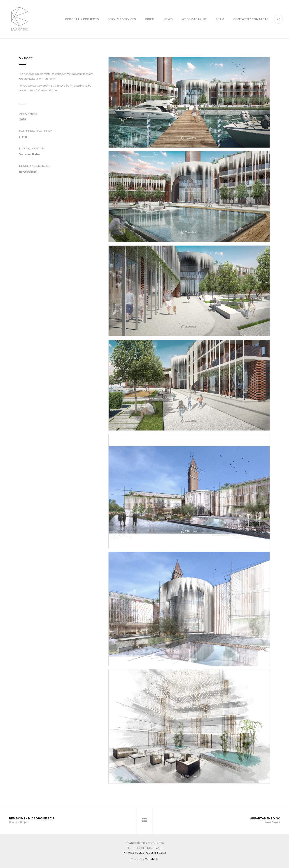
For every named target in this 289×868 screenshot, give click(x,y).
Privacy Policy (134, 852)
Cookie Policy (156, 852)
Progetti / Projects (82, 19)
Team (220, 19)
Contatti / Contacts (251, 19)
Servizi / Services (122, 19)
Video (150, 19)
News (168, 19)
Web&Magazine (194, 19)
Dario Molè (151, 859)
